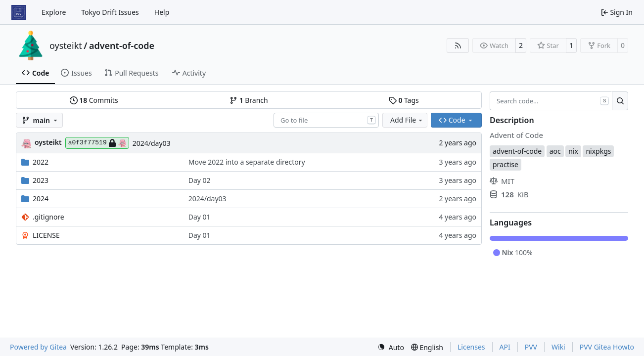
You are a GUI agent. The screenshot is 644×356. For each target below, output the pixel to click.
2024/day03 (152, 143)
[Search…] (620, 101)
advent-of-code (122, 45)
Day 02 (200, 180)
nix (573, 151)
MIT (502, 181)
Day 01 (200, 217)
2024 (41, 199)
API (505, 347)
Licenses (471, 347)
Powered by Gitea (38, 347)
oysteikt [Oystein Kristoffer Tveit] (48, 142)
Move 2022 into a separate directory (247, 162)
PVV (531, 347)
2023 (41, 180)
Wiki (558, 347)
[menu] (391, 347)
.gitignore (48, 217)
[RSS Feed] (458, 45)
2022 (41, 162)
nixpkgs (598, 151)
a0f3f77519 (97, 143)
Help (162, 12)
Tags (404, 100)
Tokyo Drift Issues (110, 12)
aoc (555, 151)
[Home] (19, 12)
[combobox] (326, 120)
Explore (54, 12)
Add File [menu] (407, 120)
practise (506, 164)
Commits (94, 100)
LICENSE (46, 235)
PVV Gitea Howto (607, 347)
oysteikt (66, 45)
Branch (249, 100)
